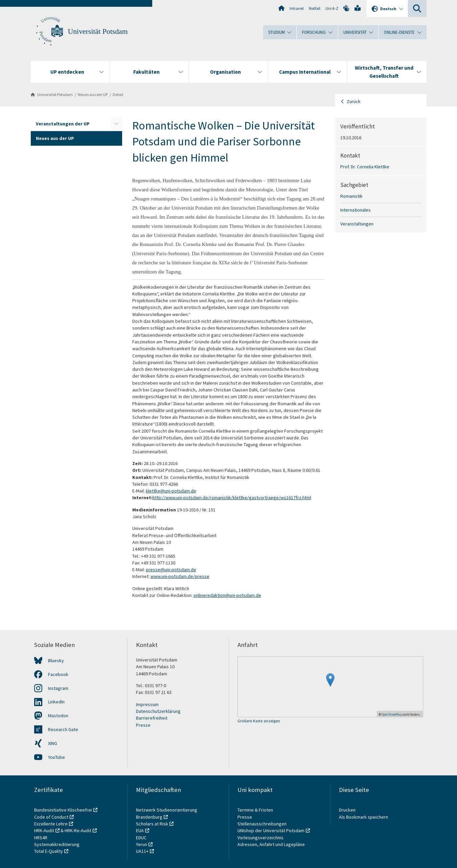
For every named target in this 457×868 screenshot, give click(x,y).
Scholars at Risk (152, 824)
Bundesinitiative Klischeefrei (63, 810)
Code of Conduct (51, 817)
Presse (143, 725)
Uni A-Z (332, 8)
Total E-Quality (49, 851)
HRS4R (41, 838)
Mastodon (58, 716)
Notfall (315, 8)
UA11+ (142, 851)
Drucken (347, 810)
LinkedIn (56, 702)
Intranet (297, 8)
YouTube (56, 757)
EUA (140, 830)
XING (53, 743)
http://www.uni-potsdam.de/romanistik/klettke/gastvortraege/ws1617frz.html (232, 498)
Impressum (147, 704)
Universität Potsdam (98, 31)
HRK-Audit (44, 830)
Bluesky (56, 660)
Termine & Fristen (256, 810)
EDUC (141, 838)
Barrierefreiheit (152, 718)
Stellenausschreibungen (262, 824)
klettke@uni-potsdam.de (171, 491)
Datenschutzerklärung (158, 711)
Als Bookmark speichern (363, 817)
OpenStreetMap (392, 714)
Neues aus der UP (93, 94)
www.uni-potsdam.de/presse (180, 576)
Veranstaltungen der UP (63, 124)
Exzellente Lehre (51, 824)
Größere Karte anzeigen (259, 721)
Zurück (354, 101)
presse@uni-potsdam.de (171, 570)
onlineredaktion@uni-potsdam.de (227, 595)
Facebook (58, 674)
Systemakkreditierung (57, 844)
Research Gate (63, 729)
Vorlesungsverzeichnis (261, 838)
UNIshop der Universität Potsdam (271, 830)
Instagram (58, 688)
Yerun (142, 844)
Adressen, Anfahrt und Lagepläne (271, 844)
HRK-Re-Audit (78, 830)
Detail (118, 94)
